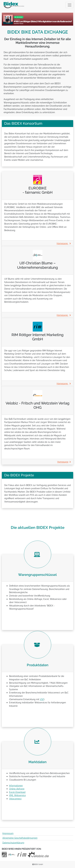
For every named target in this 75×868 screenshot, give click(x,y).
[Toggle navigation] (70, 5)
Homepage (64, 243)
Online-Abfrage (17, 789)
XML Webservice (17, 795)
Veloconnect (15, 799)
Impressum (8, 833)
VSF (42, 699)
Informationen (16, 786)
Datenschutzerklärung (13, 843)
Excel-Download (17, 792)
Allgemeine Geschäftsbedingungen (20, 838)
